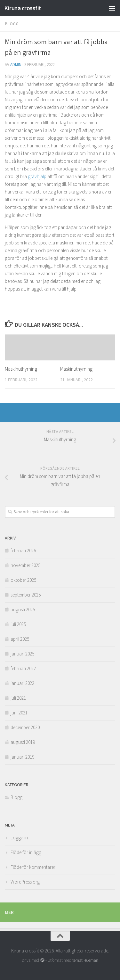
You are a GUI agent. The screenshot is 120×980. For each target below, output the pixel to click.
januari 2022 (22, 683)
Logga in (19, 838)
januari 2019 (22, 757)
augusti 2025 (23, 609)
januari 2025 (22, 654)
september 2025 (26, 595)
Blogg (12, 24)
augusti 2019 (23, 742)
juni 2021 (19, 713)
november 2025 (25, 565)
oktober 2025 (23, 580)
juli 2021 (18, 698)
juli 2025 (18, 624)
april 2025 (20, 639)
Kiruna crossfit (23, 8)
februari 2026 (23, 551)
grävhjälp (37, 176)
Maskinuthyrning (21, 369)
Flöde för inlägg (26, 852)
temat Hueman (85, 960)
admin (16, 65)
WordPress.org (25, 882)
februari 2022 (23, 668)
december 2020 (25, 727)
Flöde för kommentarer (33, 867)
